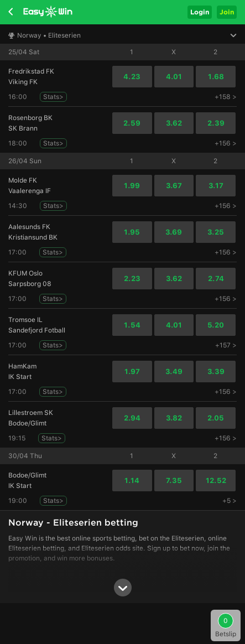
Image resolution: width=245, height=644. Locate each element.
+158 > (226, 97)
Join (227, 12)
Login (200, 12)
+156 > (226, 143)
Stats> (53, 97)
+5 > (230, 501)
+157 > (226, 345)
